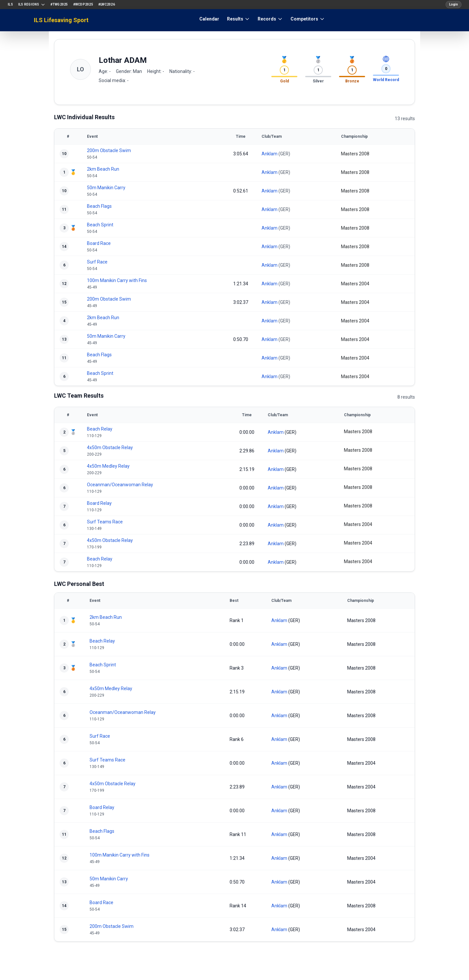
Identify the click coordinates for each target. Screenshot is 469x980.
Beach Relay (100, 429)
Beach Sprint (100, 225)
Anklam (270, 154)
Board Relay (99, 503)
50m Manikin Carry (106, 188)
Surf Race (97, 262)
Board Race (99, 243)
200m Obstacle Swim (109, 150)
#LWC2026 (107, 4)
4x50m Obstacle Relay (110, 447)
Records (270, 19)
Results (238, 19)
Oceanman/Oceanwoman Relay (120, 485)
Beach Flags (99, 206)
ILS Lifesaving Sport (61, 20)
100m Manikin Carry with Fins (117, 280)
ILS (10, 4)
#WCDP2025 (83, 4)
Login (454, 4)
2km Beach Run (103, 169)
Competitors (308, 19)
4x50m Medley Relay (108, 466)
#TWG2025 (59, 4)
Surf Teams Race (105, 522)
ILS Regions (32, 5)
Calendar (209, 19)
